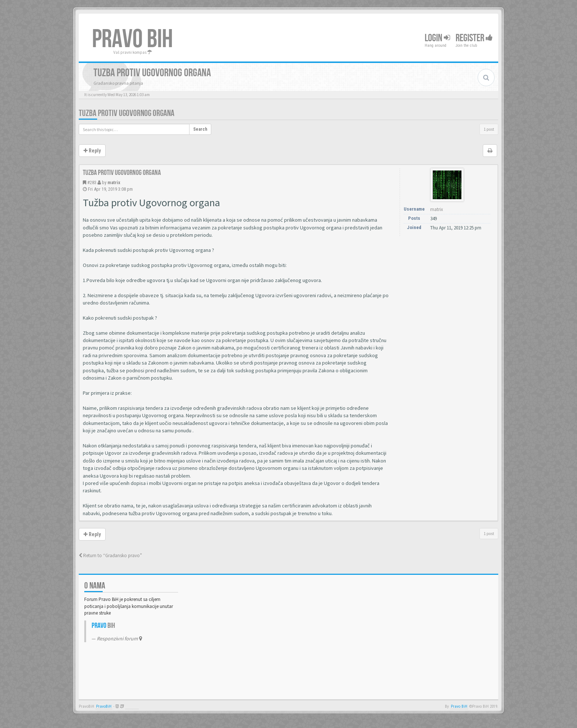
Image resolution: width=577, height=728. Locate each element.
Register (474, 38)
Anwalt (132, 706)
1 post (489, 129)
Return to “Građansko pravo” (110, 555)
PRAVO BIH (132, 39)
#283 (92, 182)
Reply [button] (92, 151)
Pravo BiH (459, 706)
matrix (114, 182)
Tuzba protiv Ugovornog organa (127, 113)
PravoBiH (104, 706)
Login (437, 38)
